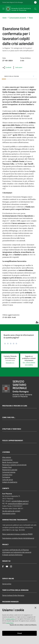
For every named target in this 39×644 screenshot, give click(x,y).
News (31, 18)
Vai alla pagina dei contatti (11, 511)
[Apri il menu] (3, 9)
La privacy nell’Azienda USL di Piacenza (15, 550)
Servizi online (7, 584)
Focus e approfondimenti (13, 441)
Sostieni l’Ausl (7, 467)
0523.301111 (10, 363)
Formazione (6, 477)
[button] (35, 9)
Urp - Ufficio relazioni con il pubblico (29, 364)
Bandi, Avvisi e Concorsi (10, 462)
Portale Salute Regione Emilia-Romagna (13, 2)
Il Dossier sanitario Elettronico (12, 555)
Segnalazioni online (9, 513)
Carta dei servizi (8, 480)
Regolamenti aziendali (10, 470)
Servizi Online (8, 579)
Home (4, 18)
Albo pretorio (7, 457)
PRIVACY (5, 545)
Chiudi (20, 633)
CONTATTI (6, 488)
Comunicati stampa (9, 472)
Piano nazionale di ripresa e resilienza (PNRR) (17, 534)
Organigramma (7, 460)
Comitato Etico (7, 475)
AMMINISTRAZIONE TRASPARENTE (15, 520)
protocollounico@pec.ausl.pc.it (18, 504)
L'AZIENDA (6, 452)
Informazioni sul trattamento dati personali (17, 552)
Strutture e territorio (12, 429)
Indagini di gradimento (10, 482)
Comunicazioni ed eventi (18, 18)
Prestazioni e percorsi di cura (15, 406)
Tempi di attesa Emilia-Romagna (13, 595)
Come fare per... (9, 417)
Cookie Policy (10, 623)
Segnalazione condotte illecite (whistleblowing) (18, 538)
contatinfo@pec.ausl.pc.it (20, 501)
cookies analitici (10, 619)
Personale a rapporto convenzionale (14, 465)
